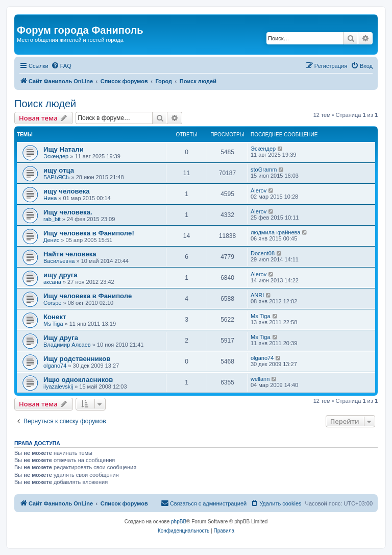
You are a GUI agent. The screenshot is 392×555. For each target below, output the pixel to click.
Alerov (259, 190)
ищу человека (67, 191)
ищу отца (59, 170)
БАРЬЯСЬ (56, 177)
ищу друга (60, 275)
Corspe (52, 303)
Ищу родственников (77, 359)
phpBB (179, 522)
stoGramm (264, 170)
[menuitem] (61, 66)
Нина (50, 198)
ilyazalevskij (58, 387)
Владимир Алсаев (67, 345)
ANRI (257, 295)
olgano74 (55, 366)
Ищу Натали (64, 149)
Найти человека (70, 254)
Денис (51, 240)
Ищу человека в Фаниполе (88, 296)
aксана (52, 282)
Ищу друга (61, 338)
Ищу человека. (68, 212)
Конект (55, 317)
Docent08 (263, 253)
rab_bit (52, 219)
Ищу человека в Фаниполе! (89, 233)
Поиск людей (45, 104)
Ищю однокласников (78, 380)
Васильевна (59, 261)
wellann (260, 379)
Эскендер (56, 156)
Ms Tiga (53, 324)
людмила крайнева (275, 232)
